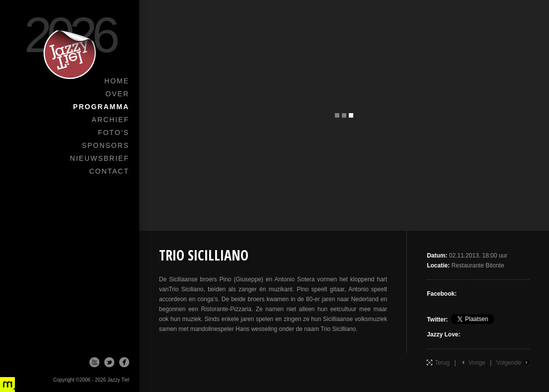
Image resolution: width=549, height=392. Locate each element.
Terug (442, 363)
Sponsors (106, 145)
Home (117, 81)
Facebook (124, 362)
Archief (111, 120)
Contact (109, 171)
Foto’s (114, 132)
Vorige (477, 363)
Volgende (509, 363)
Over (117, 94)
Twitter (109, 362)
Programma (101, 107)
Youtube (94, 362)
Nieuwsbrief (100, 158)
